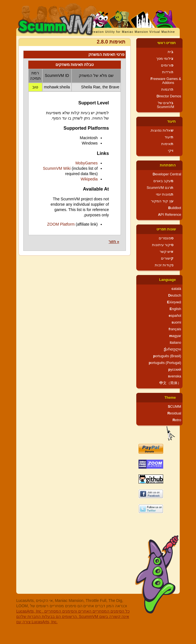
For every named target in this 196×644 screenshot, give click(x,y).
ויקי (171, 151)
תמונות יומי (165, 194)
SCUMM (174, 407)
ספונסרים (166, 238)
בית (170, 52)
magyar (175, 336)
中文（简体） (170, 383)
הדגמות (167, 90)
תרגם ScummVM (160, 188)
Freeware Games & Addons (166, 81)
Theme (170, 398)
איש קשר (167, 252)
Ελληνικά (174, 302)
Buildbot (175, 208)
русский (175, 370)
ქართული (172, 349)
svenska (175, 376)
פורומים (167, 65)
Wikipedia (89, 179)
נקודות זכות (164, 265)
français (175, 329)
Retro (177, 420)
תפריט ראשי (167, 43)
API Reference (170, 215)
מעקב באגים (163, 181)
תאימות (167, 144)
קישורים (167, 258)
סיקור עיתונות (163, 245)
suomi (176, 322)
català (176, 289)
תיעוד (171, 122)
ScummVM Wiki (57, 168)
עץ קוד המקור (162, 201)
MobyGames (87, 163)
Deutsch (175, 295)
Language (168, 280)
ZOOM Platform (61, 224)
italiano (175, 343)
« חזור (114, 242)
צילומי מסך (165, 59)
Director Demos (169, 96)
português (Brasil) (167, 356)
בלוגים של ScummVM (165, 105)
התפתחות (168, 165)
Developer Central (167, 174)
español (175, 316)
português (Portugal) (165, 363)
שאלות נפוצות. (162, 130)
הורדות (168, 72)
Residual (174, 413)
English (175, 309)
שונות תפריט (166, 229)
